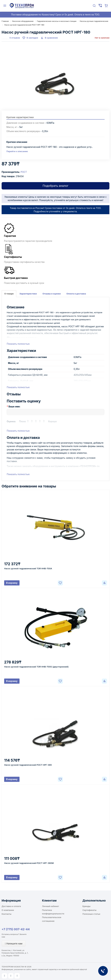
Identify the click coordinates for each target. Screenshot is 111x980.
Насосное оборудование (23, 21)
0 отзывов (15, 38)
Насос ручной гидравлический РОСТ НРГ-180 (24, 25)
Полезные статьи (91, 914)
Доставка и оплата (11, 906)
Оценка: (11, 421)
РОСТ (24, 172)
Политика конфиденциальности (53, 912)
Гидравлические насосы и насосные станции (57, 21)
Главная (5, 21)
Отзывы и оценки (52, 294)
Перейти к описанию (17, 151)
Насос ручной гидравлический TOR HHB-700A (28, 568)
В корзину (12, 583)
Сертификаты (89, 910)
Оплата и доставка (76, 294)
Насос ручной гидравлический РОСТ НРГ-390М (29, 863)
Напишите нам (14, 943)
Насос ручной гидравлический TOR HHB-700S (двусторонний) (36, 667)
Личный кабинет (51, 906)
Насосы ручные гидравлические (94, 21)
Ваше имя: (14, 406)
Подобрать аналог (55, 186)
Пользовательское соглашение (52, 919)
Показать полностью (18, 344)
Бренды (87, 906)
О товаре (9, 294)
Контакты (6, 914)
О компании (8, 910)
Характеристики (28, 294)
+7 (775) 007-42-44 (16, 929)
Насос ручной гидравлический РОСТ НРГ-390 (28, 765)
